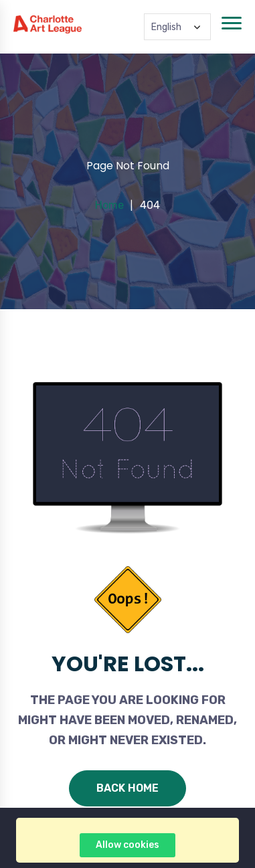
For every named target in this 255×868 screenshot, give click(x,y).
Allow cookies (127, 845)
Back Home (127, 788)
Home (109, 205)
